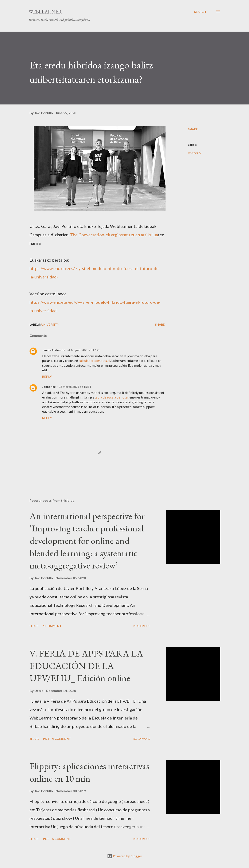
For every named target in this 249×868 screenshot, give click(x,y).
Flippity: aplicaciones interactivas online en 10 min (89, 772)
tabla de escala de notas (112, 397)
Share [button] (193, 129)
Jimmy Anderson (54, 350)
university (194, 153)
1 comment (52, 626)
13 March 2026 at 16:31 (75, 387)
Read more (142, 626)
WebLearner (45, 12)
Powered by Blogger (125, 856)
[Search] (200, 12)
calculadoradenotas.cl (94, 360)
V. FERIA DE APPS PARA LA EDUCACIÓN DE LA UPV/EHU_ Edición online (86, 666)
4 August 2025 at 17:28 (84, 350)
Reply (47, 376)
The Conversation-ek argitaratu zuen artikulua (114, 235)
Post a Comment (57, 739)
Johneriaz (49, 387)
